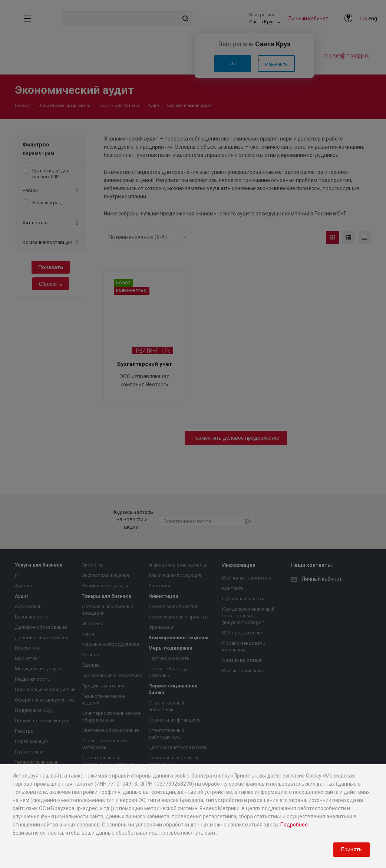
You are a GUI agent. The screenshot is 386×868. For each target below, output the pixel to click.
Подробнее (294, 825)
